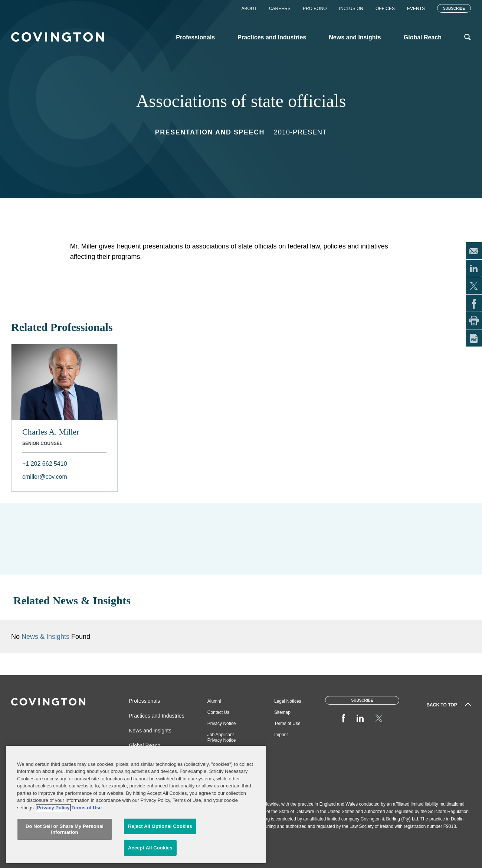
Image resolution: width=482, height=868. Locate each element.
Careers (280, 9)
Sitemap (282, 712)
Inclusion (351, 9)
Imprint (281, 735)
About (249, 9)
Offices (385, 9)
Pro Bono (315, 9)
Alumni (214, 701)
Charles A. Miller (51, 432)
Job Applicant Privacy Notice (222, 737)
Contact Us (218, 712)
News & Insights (45, 637)
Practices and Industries (156, 716)
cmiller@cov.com (45, 477)
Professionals (144, 701)
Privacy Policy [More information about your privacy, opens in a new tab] (53, 848)
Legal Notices (288, 701)
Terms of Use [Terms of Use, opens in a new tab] (87, 848)
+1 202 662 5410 (45, 464)
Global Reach (145, 745)
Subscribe (454, 8)
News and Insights (150, 731)
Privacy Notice (222, 724)
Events (416, 9)
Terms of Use (287, 724)
